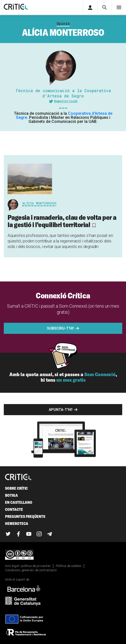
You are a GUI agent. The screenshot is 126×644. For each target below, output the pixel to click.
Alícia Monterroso (39, 203)
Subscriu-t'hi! (60, 328)
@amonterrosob (66, 101)
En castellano (19, 502)
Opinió (63, 24)
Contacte (14, 509)
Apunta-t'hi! (61, 410)
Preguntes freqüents (25, 516)
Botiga (11, 495)
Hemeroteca (17, 524)
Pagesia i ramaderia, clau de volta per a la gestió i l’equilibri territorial (62, 221)
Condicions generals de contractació (31, 570)
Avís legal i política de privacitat (28, 566)
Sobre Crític (16, 488)
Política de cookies (69, 566)
